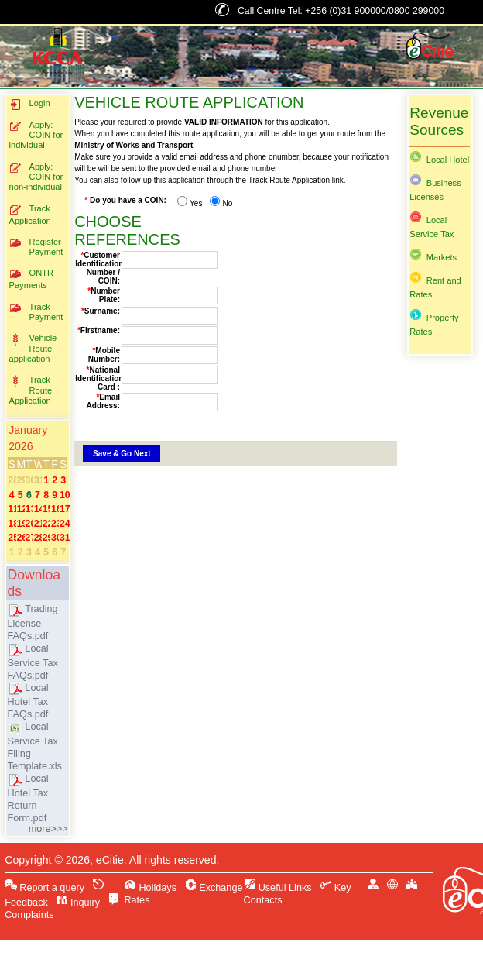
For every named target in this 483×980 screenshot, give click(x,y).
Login (30, 104)
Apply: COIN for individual (36, 135)
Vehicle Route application (33, 348)
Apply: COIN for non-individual (36, 177)
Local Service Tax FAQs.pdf (33, 662)
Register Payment (36, 247)
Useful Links (278, 888)
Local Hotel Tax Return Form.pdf (28, 798)
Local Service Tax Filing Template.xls (35, 746)
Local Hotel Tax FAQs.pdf (28, 701)
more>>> (48, 829)
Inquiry (78, 903)
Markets (433, 257)
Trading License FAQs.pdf (33, 622)
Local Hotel (439, 160)
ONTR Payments (31, 279)
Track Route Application (31, 390)
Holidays (150, 888)
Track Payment (36, 312)
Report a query (45, 888)
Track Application (30, 215)
